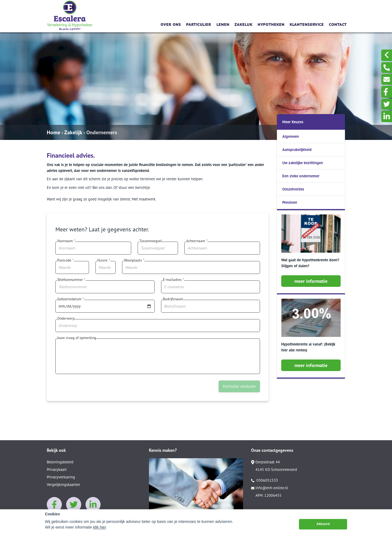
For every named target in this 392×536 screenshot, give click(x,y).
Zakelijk (243, 24)
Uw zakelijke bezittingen (303, 163)
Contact (338, 24)
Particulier (199, 24)
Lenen (223, 24)
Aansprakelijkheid (297, 149)
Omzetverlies (293, 189)
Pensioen (290, 202)
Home (54, 132)
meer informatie (311, 281)
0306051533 (265, 480)
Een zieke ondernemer (301, 176)
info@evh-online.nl (270, 488)
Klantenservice (307, 24)
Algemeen (291, 136)
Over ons (171, 24)
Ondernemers (102, 132)
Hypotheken (271, 24)
